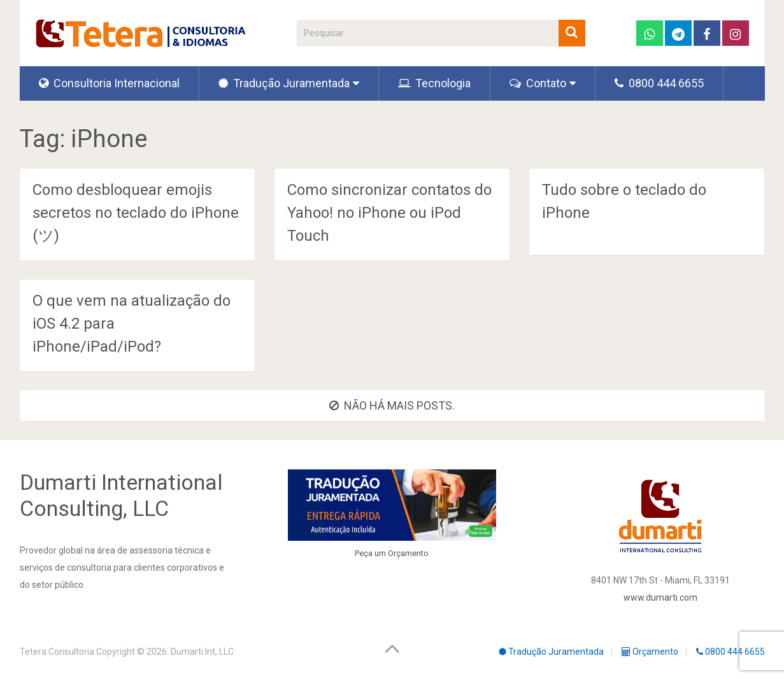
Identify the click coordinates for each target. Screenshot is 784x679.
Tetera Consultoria (57, 652)
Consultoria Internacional (109, 83)
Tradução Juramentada (284, 83)
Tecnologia (434, 83)
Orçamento (408, 553)
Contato (538, 83)
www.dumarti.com (660, 597)
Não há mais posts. (392, 405)
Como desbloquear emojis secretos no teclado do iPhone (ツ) (136, 213)
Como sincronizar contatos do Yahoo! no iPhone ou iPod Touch (389, 213)
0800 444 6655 (659, 83)
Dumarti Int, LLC (202, 652)
